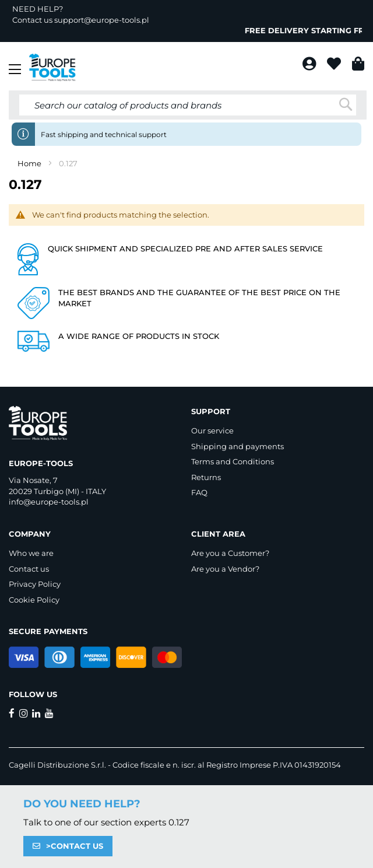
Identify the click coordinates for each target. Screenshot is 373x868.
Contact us (29, 569)
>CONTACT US (75, 846)
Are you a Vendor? (225, 569)
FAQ (199, 492)
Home (30, 163)
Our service (212, 430)
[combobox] (188, 105)
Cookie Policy (34, 600)
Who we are (31, 553)
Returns (206, 477)
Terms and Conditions (233, 461)
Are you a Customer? (230, 553)
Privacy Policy (35, 584)
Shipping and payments (237, 446)
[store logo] (52, 68)
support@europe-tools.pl (102, 20)
